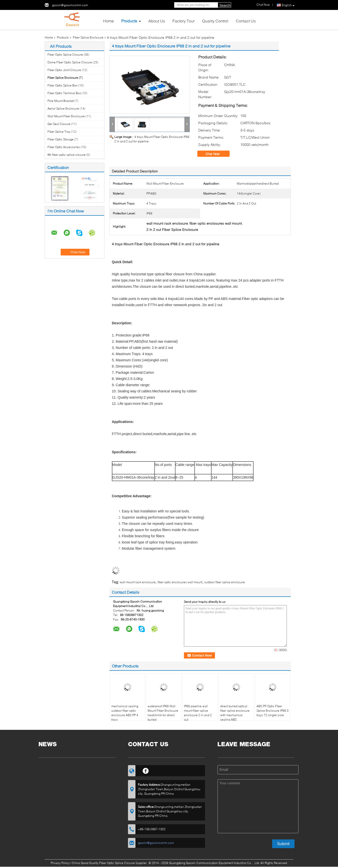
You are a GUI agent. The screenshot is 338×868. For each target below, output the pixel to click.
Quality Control (215, 21)
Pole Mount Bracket (61, 101)
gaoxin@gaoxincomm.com (70, 5)
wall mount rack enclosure (138, 582)
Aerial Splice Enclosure (63, 108)
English (288, 5)
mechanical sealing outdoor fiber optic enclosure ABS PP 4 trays (125, 713)
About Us (157, 21)
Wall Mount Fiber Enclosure (66, 116)
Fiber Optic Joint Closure (64, 70)
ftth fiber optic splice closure (66, 155)
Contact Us (246, 21)
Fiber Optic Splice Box (63, 85)
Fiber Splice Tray (59, 132)
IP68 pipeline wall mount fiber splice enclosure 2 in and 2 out (198, 713)
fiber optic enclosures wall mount (180, 582)
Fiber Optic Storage (61, 139)
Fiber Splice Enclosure (88, 37)
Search (225, 5)
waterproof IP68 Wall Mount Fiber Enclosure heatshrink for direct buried (163, 713)
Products (129, 21)
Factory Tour (184, 21)
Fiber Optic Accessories (64, 147)
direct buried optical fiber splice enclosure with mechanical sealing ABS (235, 713)
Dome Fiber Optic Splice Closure (70, 62)
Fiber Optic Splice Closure (65, 55)
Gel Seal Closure (59, 124)
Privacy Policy (60, 863)
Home (108, 21)
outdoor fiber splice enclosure (225, 582)
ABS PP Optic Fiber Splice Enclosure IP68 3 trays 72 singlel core (273, 711)
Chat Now (216, 154)
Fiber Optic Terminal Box (64, 93)
